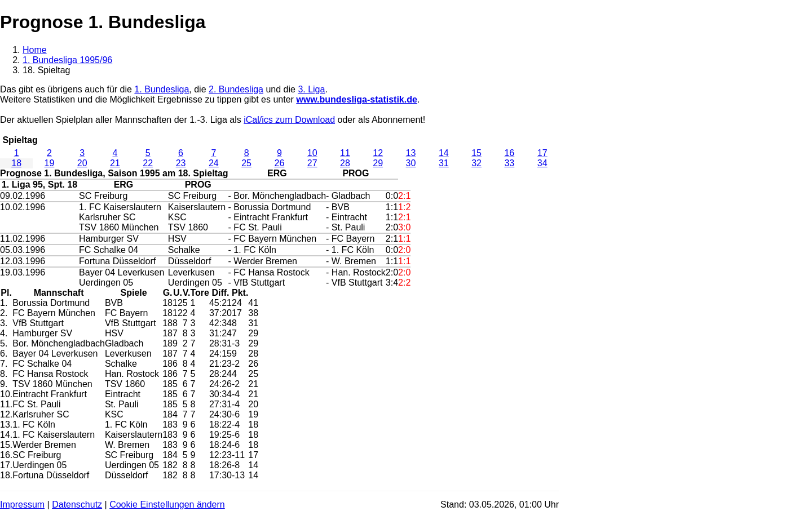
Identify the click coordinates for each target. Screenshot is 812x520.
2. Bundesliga (236, 89)
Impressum (22, 505)
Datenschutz (77, 505)
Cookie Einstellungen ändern (167, 505)
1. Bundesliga (162, 89)
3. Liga (311, 89)
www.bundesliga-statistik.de (357, 99)
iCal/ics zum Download (289, 120)
